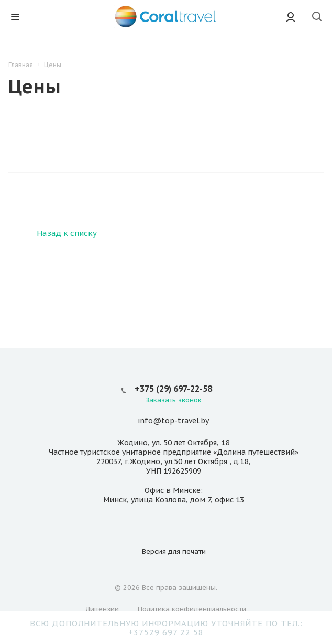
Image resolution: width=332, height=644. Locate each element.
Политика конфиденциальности (192, 609)
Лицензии (102, 609)
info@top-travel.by (173, 421)
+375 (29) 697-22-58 (173, 389)
